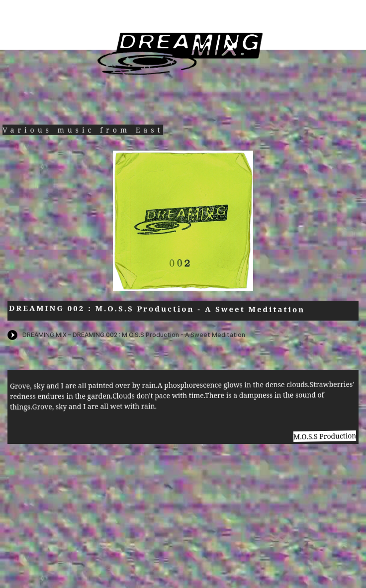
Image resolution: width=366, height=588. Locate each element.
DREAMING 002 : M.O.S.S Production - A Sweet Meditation (157, 309)
